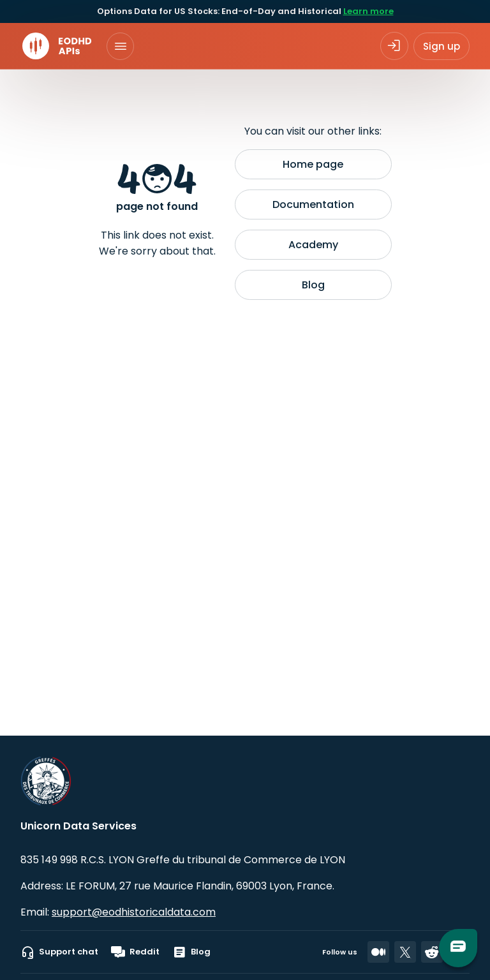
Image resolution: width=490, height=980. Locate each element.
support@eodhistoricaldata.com (134, 912)
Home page (313, 164)
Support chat (59, 952)
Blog (313, 285)
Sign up (442, 46)
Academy (313, 245)
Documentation (313, 204)
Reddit (135, 952)
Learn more (368, 11)
